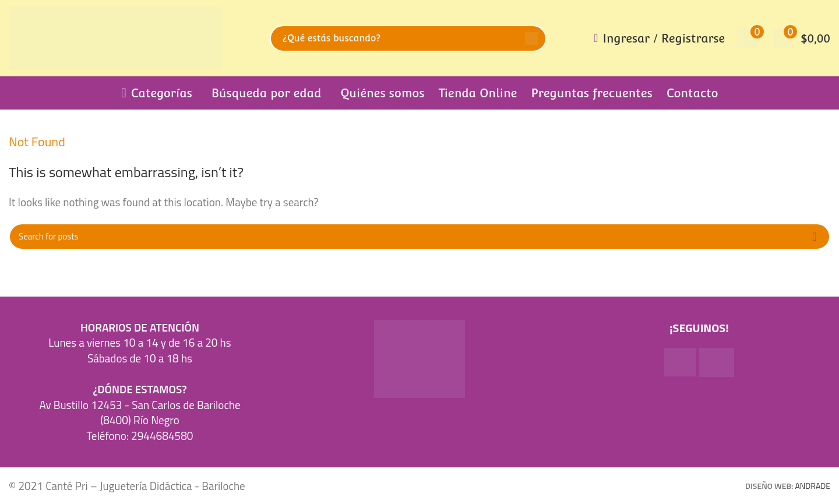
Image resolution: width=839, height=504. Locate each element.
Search (531, 38)
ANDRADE (813, 486)
